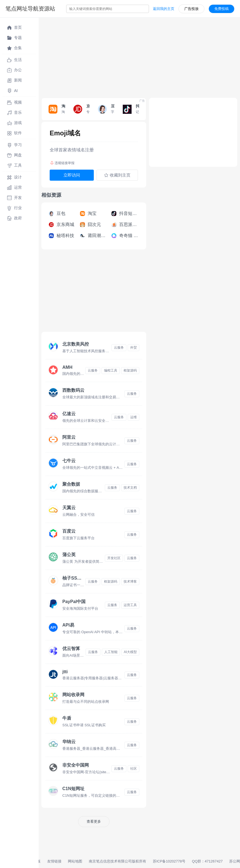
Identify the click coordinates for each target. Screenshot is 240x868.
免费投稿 (222, 9)
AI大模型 (130, 652)
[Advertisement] (139, 56)
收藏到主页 (117, 175)
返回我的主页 (164, 9)
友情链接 (54, 861)
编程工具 (111, 370)
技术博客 (130, 582)
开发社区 (114, 558)
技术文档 (130, 488)
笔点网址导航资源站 (30, 9)
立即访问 (72, 175)
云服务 (119, 348)
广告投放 (191, 9)
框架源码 (130, 370)
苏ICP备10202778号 (169, 861)
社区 (134, 769)
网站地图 (75, 861)
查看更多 (94, 821)
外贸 (134, 348)
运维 (134, 417)
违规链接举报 (62, 163)
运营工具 (130, 605)
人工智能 (111, 652)
